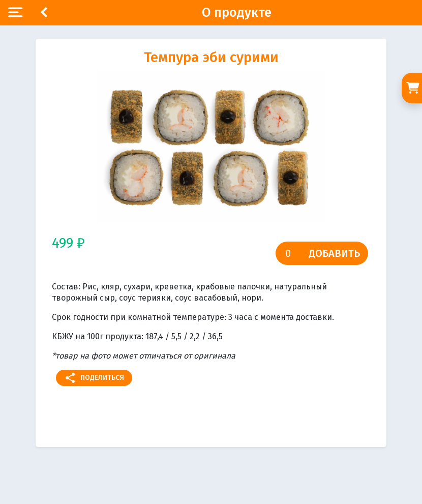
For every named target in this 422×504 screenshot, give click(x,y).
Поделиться (94, 378)
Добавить (334, 253)
